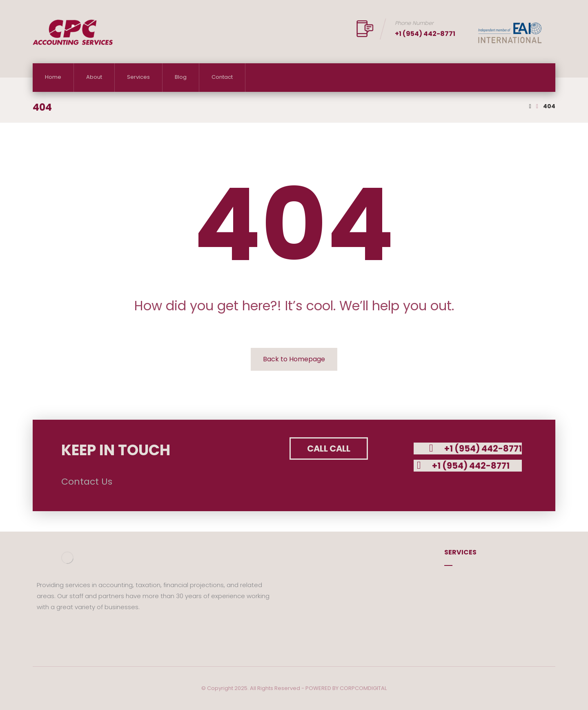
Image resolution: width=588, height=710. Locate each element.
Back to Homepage (294, 359)
